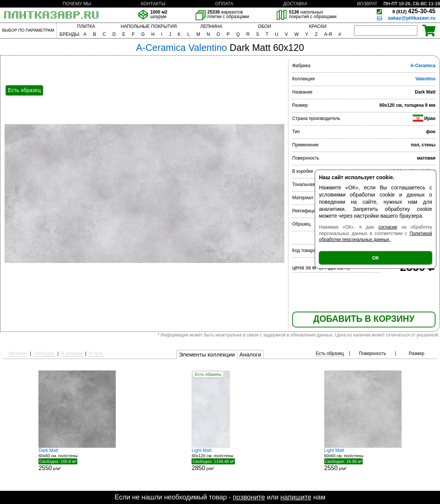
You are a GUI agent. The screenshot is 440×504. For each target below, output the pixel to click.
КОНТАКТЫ (153, 4)
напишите (296, 497)
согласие (388, 227)
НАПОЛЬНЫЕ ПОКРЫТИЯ (149, 26)
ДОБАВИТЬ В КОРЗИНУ (364, 319)
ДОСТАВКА (295, 4)
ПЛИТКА (86, 26)
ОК (376, 258)
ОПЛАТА (224, 4)
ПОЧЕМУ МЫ (77, 4)
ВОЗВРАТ (367, 4)
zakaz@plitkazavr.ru (412, 18)
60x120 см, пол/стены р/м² (220, 459)
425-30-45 (414, 11)
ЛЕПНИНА (211, 26)
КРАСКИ (317, 26)
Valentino (425, 79)
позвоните (249, 497)
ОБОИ (264, 26)
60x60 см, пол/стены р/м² (77, 459)
